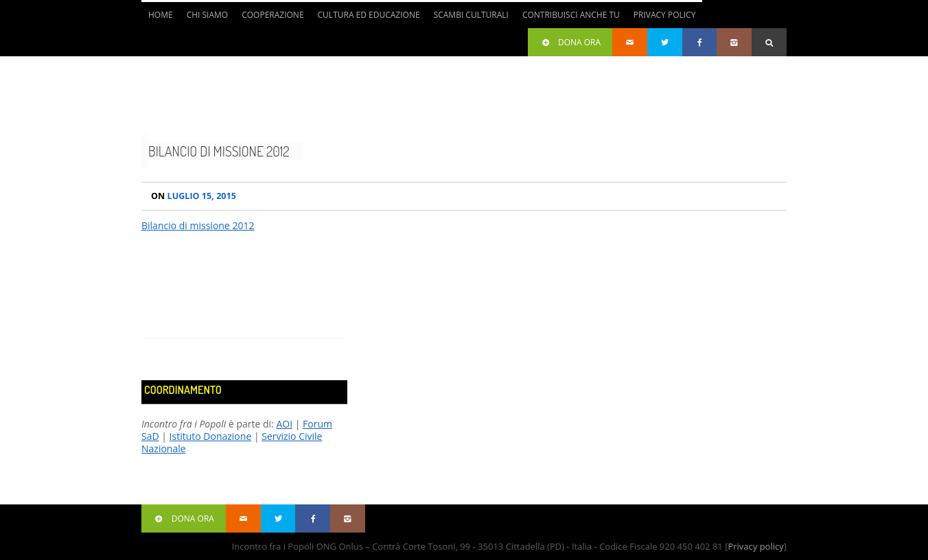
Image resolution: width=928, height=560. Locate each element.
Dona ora (570, 42)
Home (161, 15)
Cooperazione (272, 15)
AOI (284, 424)
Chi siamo (208, 15)
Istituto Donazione (211, 436)
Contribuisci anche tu (571, 15)
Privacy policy (755, 546)
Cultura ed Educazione (369, 15)
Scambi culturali (471, 15)
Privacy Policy (665, 15)
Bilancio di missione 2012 (219, 151)
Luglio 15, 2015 (194, 196)
